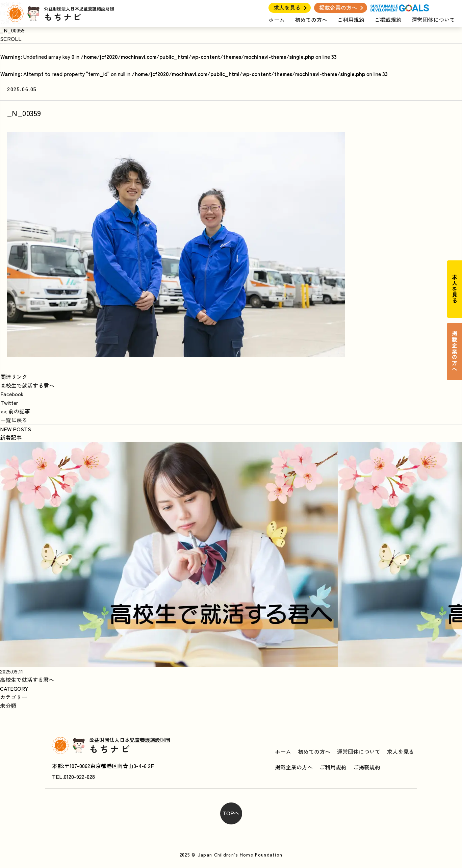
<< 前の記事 (15, 411)
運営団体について (433, 20)
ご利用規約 (351, 20)
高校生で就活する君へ (27, 385)
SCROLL (11, 39)
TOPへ (231, 813)
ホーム (277, 20)
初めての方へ (311, 20)
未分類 (8, 706)
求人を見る (287, 7)
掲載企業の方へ (338, 7)
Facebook (12, 394)
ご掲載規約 (388, 20)
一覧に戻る (14, 420)
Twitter (9, 403)
